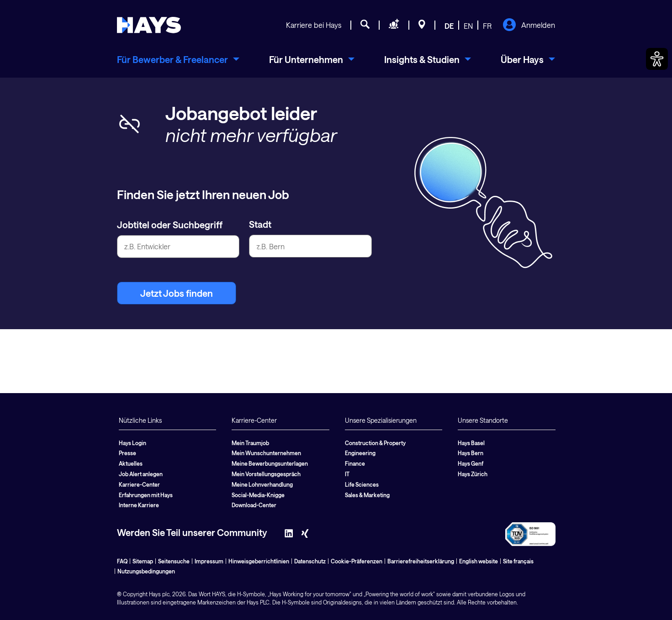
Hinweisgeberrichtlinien (259, 561)
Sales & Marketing (367, 495)
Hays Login (132, 443)
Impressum (209, 561)
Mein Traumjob (250, 443)
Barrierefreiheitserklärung (421, 561)
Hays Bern (471, 453)
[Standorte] (422, 26)
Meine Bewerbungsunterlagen (270, 463)
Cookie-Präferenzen (357, 561)
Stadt (260, 224)
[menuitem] (178, 59)
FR (487, 26)
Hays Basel (471, 443)
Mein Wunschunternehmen (266, 453)
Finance (355, 463)
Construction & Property (375, 443)
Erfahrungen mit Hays (146, 495)
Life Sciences (362, 484)
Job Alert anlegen (141, 474)
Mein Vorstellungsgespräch (266, 474)
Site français (518, 561)
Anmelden (529, 26)
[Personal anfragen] (394, 26)
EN (468, 26)
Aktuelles (131, 463)
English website (479, 561)
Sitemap (143, 561)
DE (449, 26)
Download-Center (254, 505)
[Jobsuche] (365, 26)
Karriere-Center (139, 484)
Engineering (360, 453)
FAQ (122, 561)
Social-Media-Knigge (258, 495)
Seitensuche (174, 561)
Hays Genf (471, 463)
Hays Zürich (473, 474)
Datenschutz (310, 561)
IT (347, 474)
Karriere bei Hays (314, 25)
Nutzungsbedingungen (146, 571)
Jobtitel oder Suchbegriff (170, 225)
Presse (127, 453)
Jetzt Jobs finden (177, 293)
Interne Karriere (139, 505)
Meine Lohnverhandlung (262, 484)
